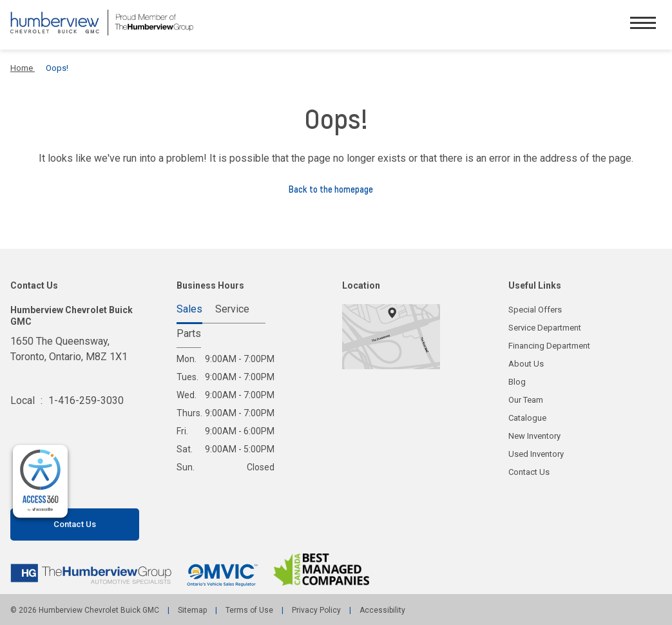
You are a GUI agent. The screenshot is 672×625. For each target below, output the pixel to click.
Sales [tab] (189, 310)
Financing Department (549, 346)
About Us (526, 364)
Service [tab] (232, 310)
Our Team (526, 400)
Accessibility (381, 610)
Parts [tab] (189, 334)
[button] (643, 25)
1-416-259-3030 (86, 400)
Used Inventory (536, 454)
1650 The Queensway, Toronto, (69, 357)
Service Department (545, 328)
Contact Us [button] (75, 524)
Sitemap (192, 610)
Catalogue (527, 418)
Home (23, 68)
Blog (517, 382)
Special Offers (535, 310)
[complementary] (40, 482)
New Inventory (534, 436)
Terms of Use (249, 610)
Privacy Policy (316, 610)
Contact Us (529, 472)
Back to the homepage (336, 189)
